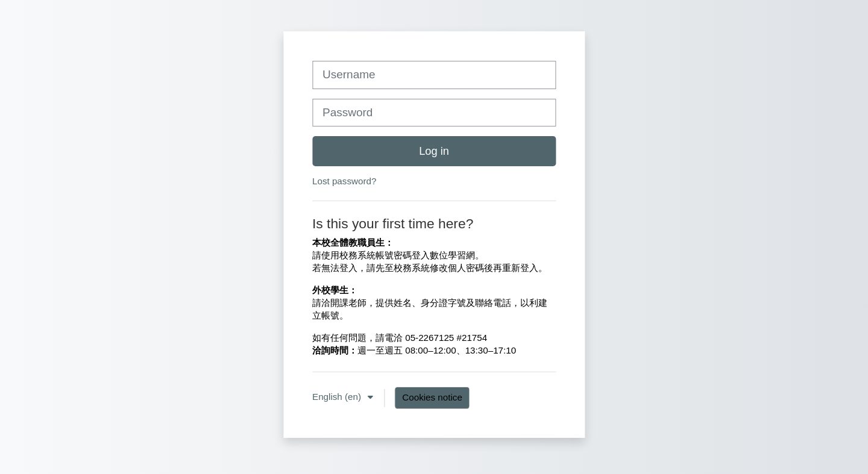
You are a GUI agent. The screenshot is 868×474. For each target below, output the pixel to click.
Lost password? (344, 181)
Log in (434, 151)
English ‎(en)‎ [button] (338, 397)
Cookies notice (432, 397)
